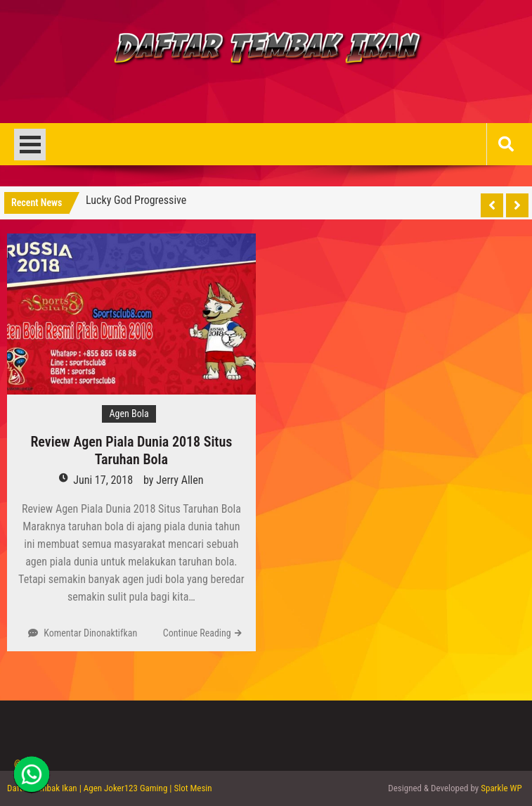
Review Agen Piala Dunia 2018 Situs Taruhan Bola (131, 450)
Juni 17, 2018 (103, 480)
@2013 (27, 763)
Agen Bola (129, 414)
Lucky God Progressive (136, 200)
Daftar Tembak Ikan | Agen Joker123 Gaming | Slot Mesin (110, 788)
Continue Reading (197, 633)
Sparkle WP (501, 788)
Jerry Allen (180, 480)
